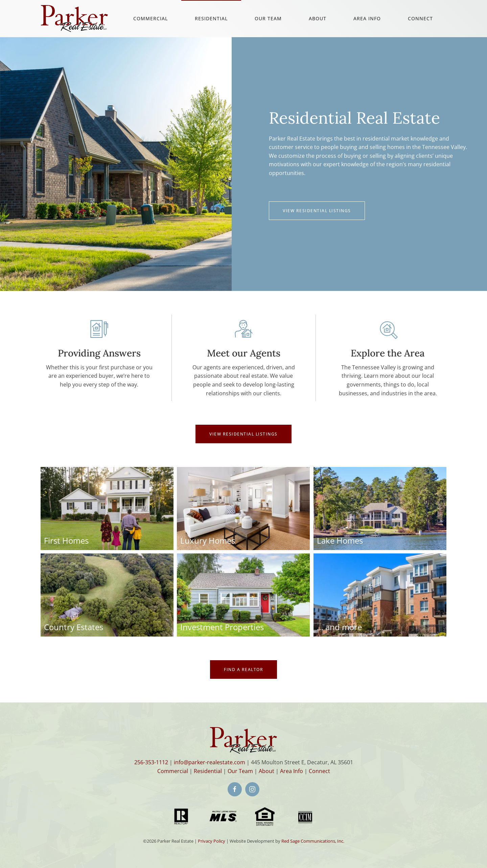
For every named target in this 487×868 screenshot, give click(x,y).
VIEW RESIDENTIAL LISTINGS (243, 434)
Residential (208, 771)
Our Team (268, 18)
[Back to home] (74, 19)
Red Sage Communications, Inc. (313, 841)
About (318, 18)
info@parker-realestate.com (210, 762)
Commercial (173, 771)
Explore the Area (388, 353)
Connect (420, 18)
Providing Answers (99, 353)
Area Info (367, 18)
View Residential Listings (317, 211)
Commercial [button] (150, 18)
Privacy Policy (212, 841)
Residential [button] (211, 18)
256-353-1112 (151, 762)
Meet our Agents (244, 353)
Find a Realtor (243, 669)
